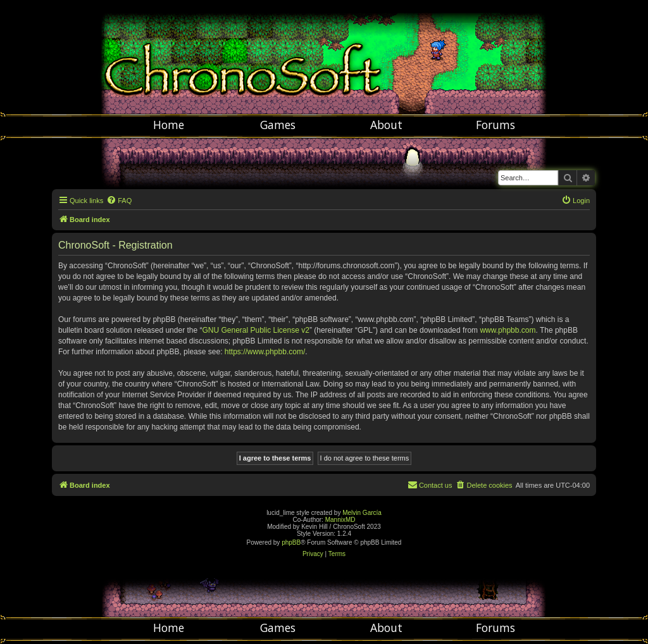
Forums (495, 125)
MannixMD (340, 520)
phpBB (291, 542)
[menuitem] (119, 201)
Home (169, 125)
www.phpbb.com (508, 330)
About (386, 125)
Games (278, 125)
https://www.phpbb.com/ (265, 352)
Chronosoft (324, 57)
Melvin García (362, 513)
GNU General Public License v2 (255, 330)
